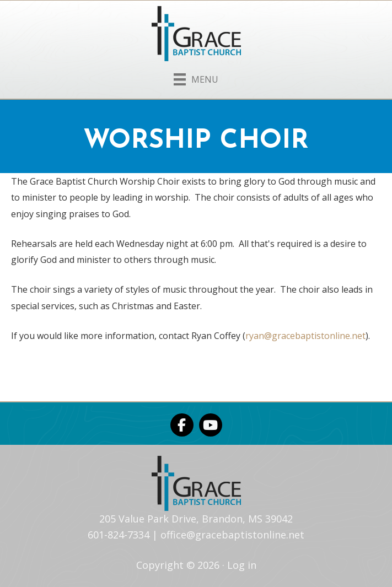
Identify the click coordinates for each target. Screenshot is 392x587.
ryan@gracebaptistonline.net (305, 336)
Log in (242, 565)
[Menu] (196, 77)
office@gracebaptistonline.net (232, 535)
